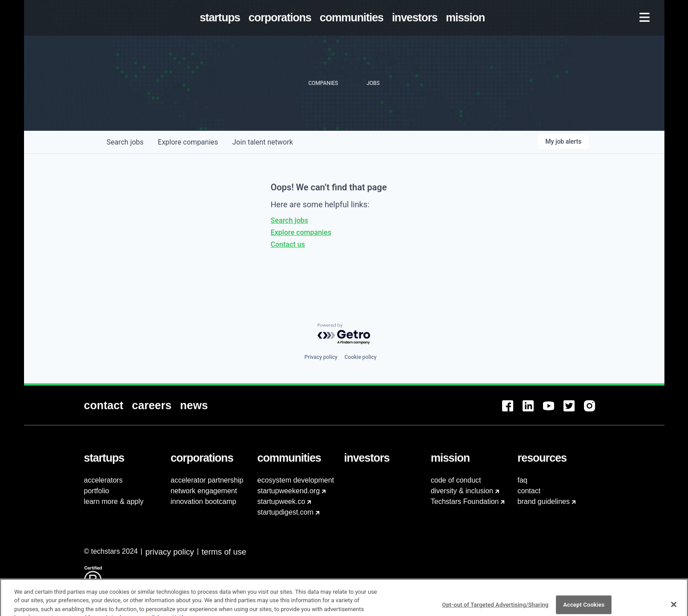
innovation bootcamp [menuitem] (204, 501)
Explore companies (301, 232)
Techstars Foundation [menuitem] (465, 501)
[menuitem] (221, 18)
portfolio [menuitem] (97, 491)
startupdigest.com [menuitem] (286, 512)
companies (188, 142)
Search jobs (290, 220)
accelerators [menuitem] (103, 480)
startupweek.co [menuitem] (282, 501)
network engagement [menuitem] (204, 491)
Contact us (288, 244)
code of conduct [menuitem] (456, 480)
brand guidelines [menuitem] (544, 501)
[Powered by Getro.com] (344, 334)
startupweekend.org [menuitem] (289, 491)
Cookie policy (361, 357)
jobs (125, 142)
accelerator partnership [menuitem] (207, 480)
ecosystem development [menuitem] (296, 480)
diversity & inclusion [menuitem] (462, 491)
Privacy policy (321, 357)
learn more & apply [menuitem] (114, 501)
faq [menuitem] (523, 480)
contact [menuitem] (529, 491)
